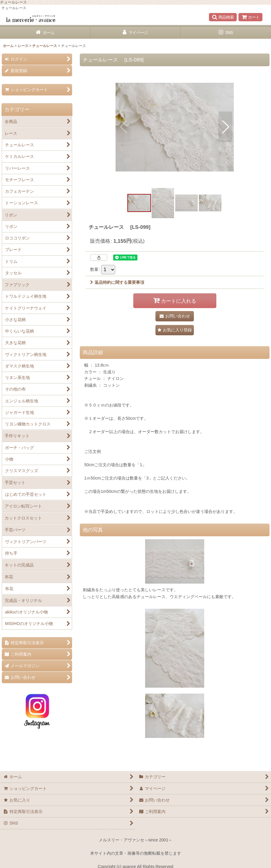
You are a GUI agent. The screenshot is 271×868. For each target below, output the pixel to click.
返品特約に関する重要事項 (117, 282)
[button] (223, 17)
